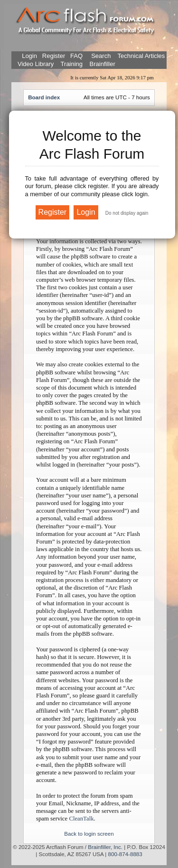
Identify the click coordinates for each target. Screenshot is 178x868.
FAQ (75, 56)
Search (100, 56)
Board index (44, 97)
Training (72, 64)
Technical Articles (141, 56)
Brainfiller (103, 64)
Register (53, 56)
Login (29, 56)
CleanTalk (81, 819)
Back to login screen (89, 834)
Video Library (36, 64)
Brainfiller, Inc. (105, 847)
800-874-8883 (125, 854)
